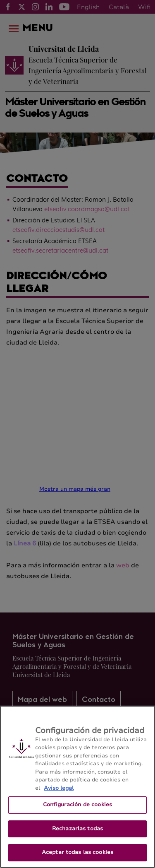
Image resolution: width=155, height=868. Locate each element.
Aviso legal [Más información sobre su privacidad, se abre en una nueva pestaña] (59, 788)
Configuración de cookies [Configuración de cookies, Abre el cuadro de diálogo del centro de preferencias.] (77, 805)
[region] (77, 787)
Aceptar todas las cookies (77, 852)
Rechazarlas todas (77, 829)
